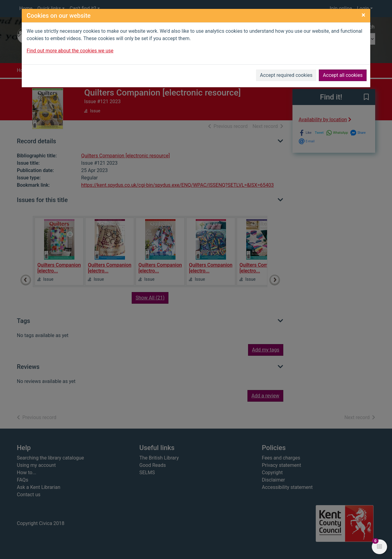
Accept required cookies (286, 75)
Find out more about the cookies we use (70, 51)
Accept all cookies (343, 75)
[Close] (363, 15)
